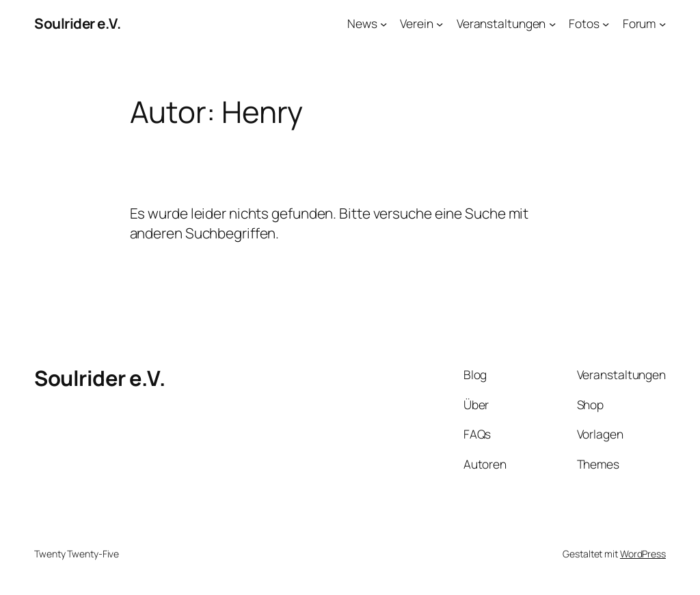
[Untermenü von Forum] (662, 23)
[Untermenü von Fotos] (606, 23)
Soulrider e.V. (77, 23)
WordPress (643, 554)
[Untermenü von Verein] (440, 23)
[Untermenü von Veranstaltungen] (552, 23)
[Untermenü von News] (383, 23)
